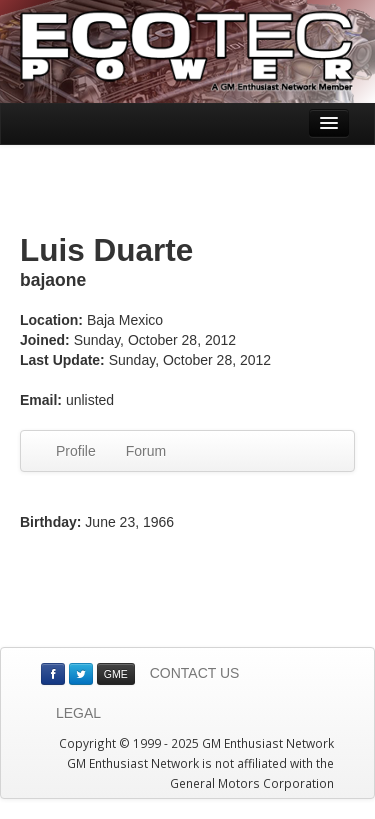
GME (116, 674)
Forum (146, 451)
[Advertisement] (188, 190)
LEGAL (78, 713)
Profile (76, 451)
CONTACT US (195, 673)
